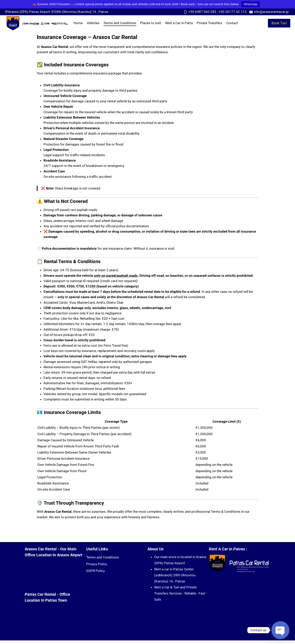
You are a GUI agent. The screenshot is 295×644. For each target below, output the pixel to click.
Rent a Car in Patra (179, 23)
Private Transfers (209, 23)
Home (78, 23)
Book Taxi (279, 23)
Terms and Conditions (120, 23)
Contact (232, 23)
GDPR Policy (95, 571)
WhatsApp (250, 4)
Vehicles (93, 23)
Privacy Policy (97, 564)
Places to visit (151, 23)
